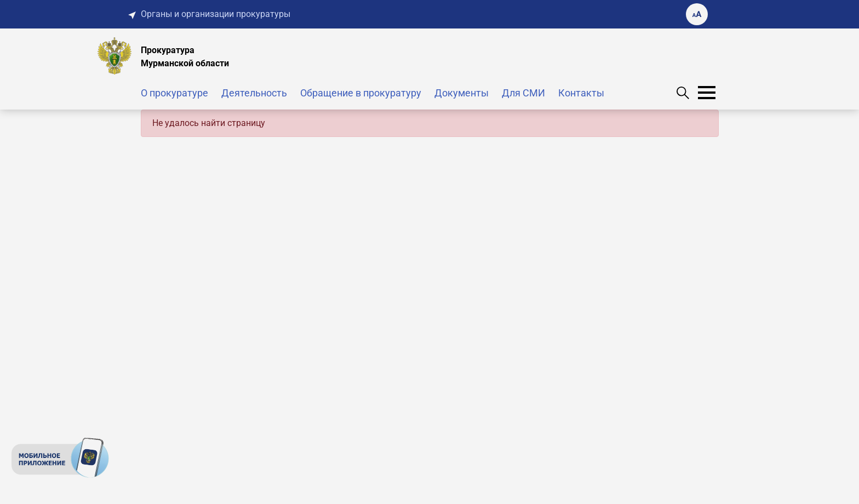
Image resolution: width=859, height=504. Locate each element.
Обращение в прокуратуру (361, 93)
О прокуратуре (174, 93)
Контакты (581, 93)
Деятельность (254, 93)
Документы (462, 93)
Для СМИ (523, 93)
